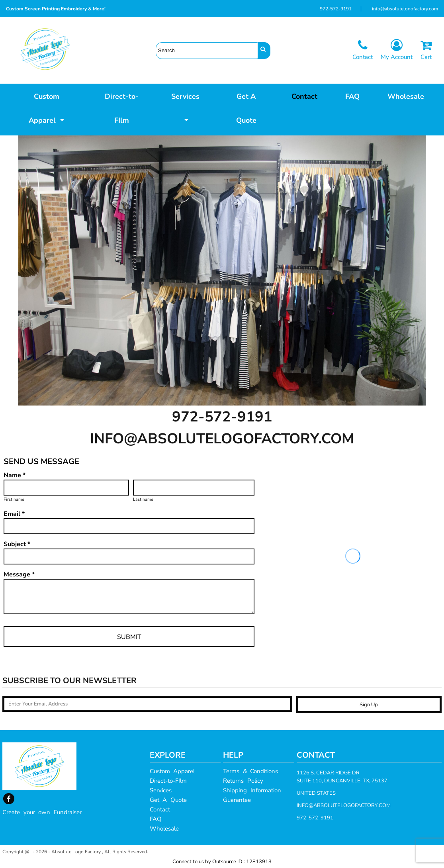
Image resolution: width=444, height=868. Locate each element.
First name (14, 499)
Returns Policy (243, 781)
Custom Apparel (172, 771)
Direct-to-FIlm (168, 781)
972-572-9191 (336, 9)
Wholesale (164, 829)
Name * (15, 475)
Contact (160, 809)
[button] (47, 108)
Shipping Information (252, 790)
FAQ (156, 819)
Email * (14, 514)
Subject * (17, 544)
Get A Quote (168, 800)
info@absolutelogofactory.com (405, 9)
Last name (143, 499)
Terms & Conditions (250, 771)
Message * (19, 574)
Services (161, 790)
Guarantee (237, 800)
